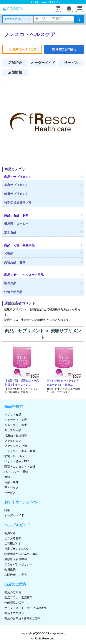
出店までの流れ (14, 613)
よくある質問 (13, 538)
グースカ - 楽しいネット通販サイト (43, 2)
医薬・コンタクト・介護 (20, 467)
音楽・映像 (11, 482)
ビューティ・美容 (16, 420)
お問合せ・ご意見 (16, 575)
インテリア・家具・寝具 (20, 451)
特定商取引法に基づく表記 (21, 554)
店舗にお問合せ (64, 49)
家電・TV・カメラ (16, 456)
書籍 (7, 477)
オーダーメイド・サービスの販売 (26, 608)
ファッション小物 (16, 446)
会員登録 (10, 533)
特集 (7, 510)
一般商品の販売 (14, 603)
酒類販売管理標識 (16, 559)
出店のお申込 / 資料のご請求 (22, 618)
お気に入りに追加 (22, 49)
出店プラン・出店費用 (18, 598)
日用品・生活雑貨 (16, 435)
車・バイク (11, 487)
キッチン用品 (13, 430)
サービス (71, 63)
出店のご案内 (13, 592)
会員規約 (10, 570)
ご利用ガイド (13, 544)
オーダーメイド (43, 63)
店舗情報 (15, 72)
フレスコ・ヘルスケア (30, 34)
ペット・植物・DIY (17, 461)
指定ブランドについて (18, 549)
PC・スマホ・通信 (16, 472)
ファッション (13, 441)
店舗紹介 (15, 63)
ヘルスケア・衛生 (16, 425)
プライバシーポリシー (18, 564)
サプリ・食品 (13, 415)
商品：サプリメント (25, 331)
